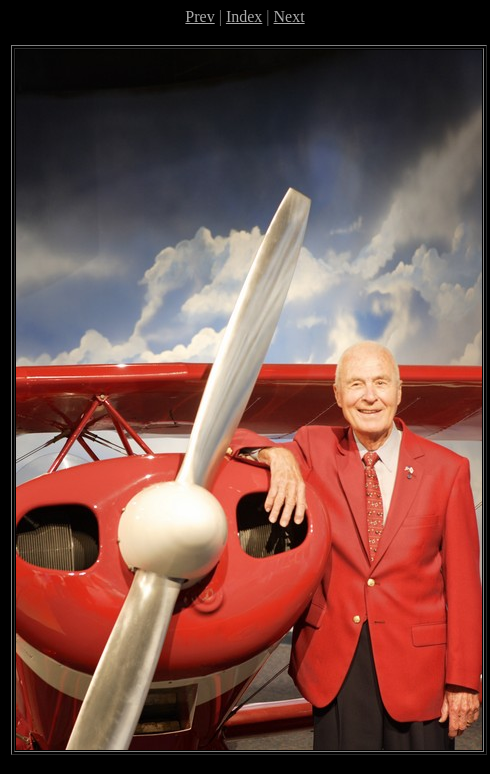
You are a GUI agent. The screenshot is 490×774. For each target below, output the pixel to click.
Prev (199, 16)
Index (244, 16)
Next (289, 16)
